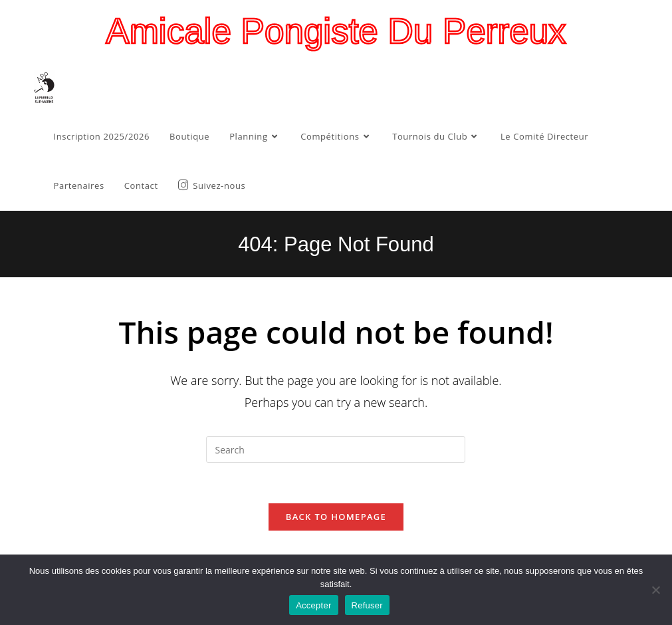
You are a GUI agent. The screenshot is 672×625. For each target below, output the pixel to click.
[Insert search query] (336, 449)
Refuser (367, 605)
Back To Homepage (336, 517)
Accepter (313, 605)
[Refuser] (655, 590)
